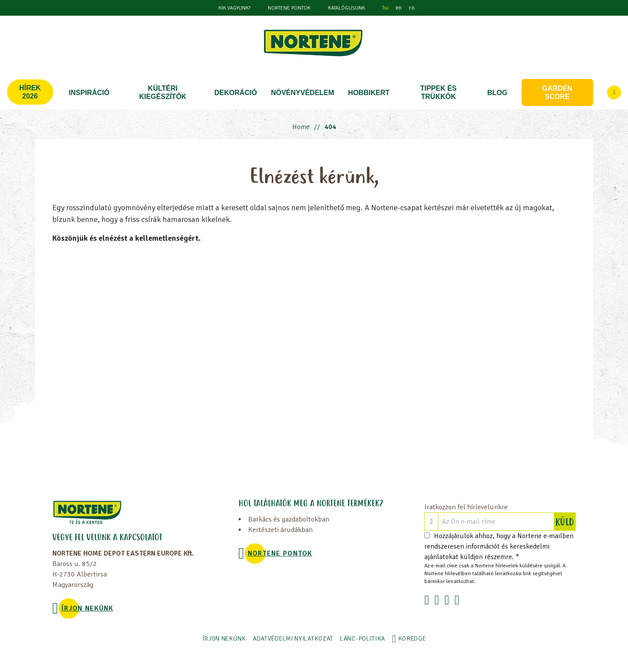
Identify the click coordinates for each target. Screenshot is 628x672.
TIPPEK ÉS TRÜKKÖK (438, 92)
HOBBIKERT (369, 93)
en (399, 8)
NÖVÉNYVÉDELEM (302, 93)
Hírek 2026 (30, 92)
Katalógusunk (346, 8)
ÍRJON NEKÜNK (87, 608)
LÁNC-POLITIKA (363, 639)
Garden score (557, 92)
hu (386, 8)
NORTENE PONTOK (289, 8)
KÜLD (565, 522)
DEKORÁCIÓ (235, 93)
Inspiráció (89, 93)
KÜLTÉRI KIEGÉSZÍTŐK (163, 92)
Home (301, 127)
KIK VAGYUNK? (234, 8)
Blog (497, 93)
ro (412, 8)
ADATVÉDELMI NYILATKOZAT (293, 639)
